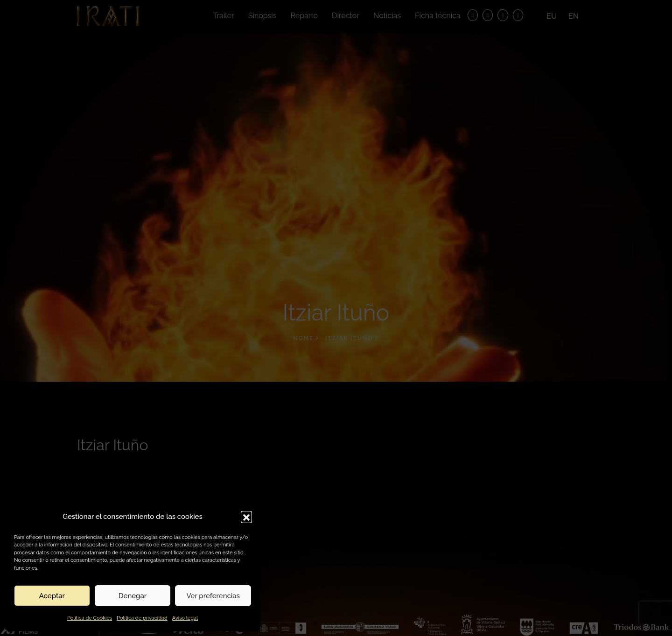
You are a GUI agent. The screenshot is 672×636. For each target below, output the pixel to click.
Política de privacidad (142, 618)
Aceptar (52, 596)
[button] (246, 517)
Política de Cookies (90, 618)
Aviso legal (185, 618)
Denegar (133, 596)
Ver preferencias (213, 596)
